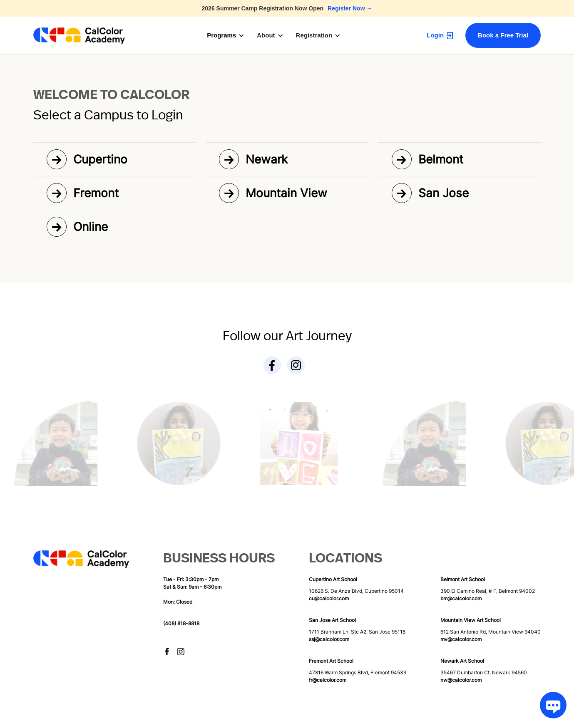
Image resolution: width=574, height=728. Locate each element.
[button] (230, 35)
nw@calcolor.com (461, 680)
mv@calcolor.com (461, 639)
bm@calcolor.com (461, 598)
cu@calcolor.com (329, 598)
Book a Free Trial (503, 35)
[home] (79, 36)
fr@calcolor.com (328, 680)
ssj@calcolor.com (329, 639)
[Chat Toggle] (551, 705)
